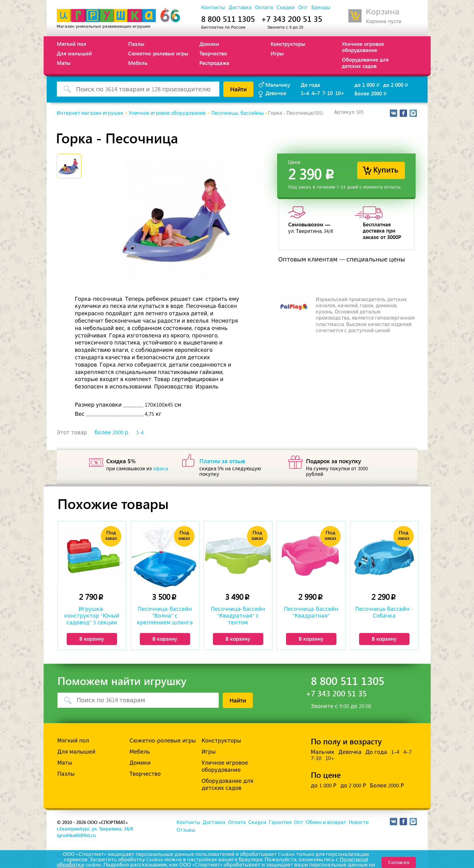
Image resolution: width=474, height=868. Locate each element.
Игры (277, 53)
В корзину (92, 639)
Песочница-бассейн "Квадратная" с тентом (238, 616)
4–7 (316, 93)
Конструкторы (288, 44)
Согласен (399, 862)
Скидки (286, 8)
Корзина (383, 12)
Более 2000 (371, 93)
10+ (340, 93)
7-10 (327, 93)
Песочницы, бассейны (237, 113)
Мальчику (278, 85)
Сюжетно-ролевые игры (158, 53)
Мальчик (323, 752)
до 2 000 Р (353, 786)
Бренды (321, 8)
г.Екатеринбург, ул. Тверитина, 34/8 (95, 829)
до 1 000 (368, 85)
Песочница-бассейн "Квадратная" (311, 612)
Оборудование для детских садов (365, 62)
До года (310, 85)
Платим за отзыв (222, 461)
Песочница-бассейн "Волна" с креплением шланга (165, 616)
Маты (64, 63)
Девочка (350, 752)
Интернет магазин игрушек (90, 113)
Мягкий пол (72, 44)
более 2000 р (111, 432)
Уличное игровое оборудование (363, 47)
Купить (386, 169)
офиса (161, 469)
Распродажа (214, 63)
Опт (303, 8)
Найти (238, 89)
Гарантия (280, 822)
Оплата (264, 8)
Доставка (240, 8)
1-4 (140, 432)
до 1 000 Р (324, 786)
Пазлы (136, 44)
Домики (209, 44)
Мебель (138, 63)
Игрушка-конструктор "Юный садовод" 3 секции (92, 616)
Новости (359, 822)
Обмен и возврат (326, 822)
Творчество (213, 53)
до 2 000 (396, 85)
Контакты (213, 8)
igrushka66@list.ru (76, 835)
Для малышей (74, 53)
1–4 (305, 93)
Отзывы (186, 830)
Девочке (276, 93)
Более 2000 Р (387, 786)
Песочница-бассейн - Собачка (384, 612)
